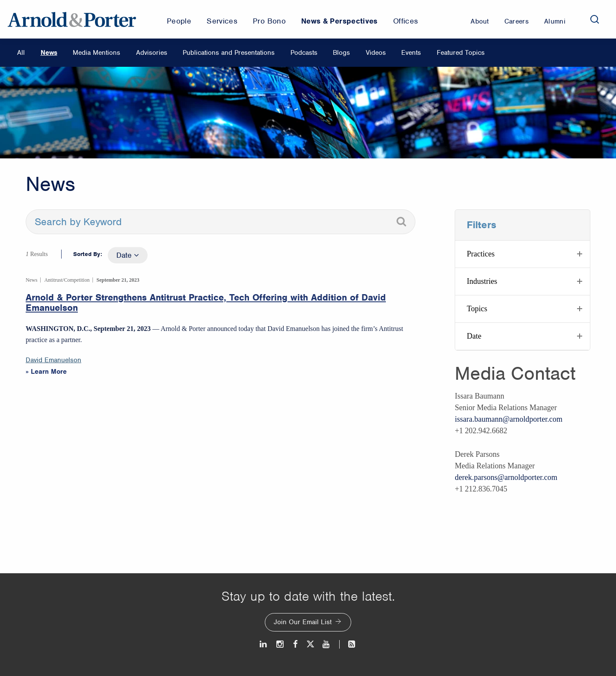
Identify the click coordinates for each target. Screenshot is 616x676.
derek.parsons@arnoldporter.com (506, 477)
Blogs (341, 53)
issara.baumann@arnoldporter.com (509, 419)
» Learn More (46, 372)
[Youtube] (327, 644)
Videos (376, 53)
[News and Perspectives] (348, 644)
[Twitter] (310, 644)
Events (411, 53)
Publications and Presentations (229, 53)
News (49, 53)
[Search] (595, 19)
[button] (523, 254)
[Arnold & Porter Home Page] (72, 19)
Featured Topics (461, 53)
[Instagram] (280, 644)
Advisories (152, 53)
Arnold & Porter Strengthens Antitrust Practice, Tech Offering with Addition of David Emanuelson (206, 303)
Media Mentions (96, 53)
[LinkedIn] (264, 644)
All (21, 53)
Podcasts (304, 53)
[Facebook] (295, 644)
